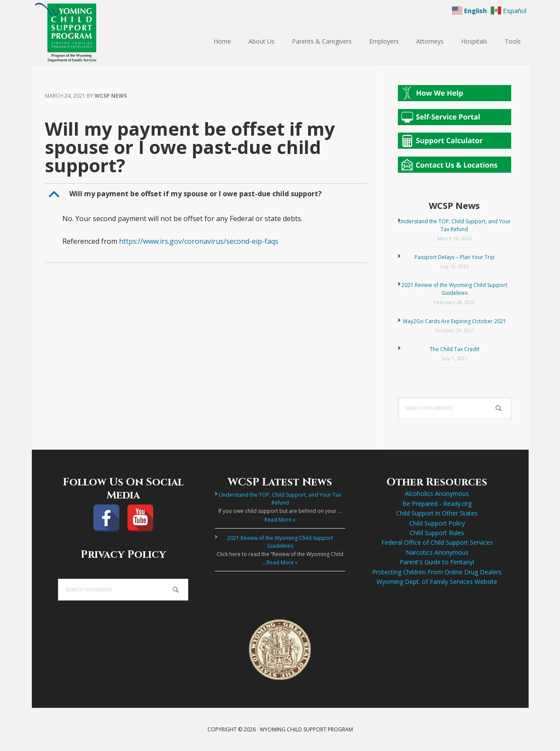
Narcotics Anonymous (437, 552)
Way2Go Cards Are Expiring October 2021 (455, 321)
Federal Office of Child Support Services (437, 542)
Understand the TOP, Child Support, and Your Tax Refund (455, 225)
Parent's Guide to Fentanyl (437, 562)
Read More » (280, 520)
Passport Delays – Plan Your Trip (455, 257)
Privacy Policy (123, 555)
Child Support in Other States (437, 513)
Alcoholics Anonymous (437, 493)
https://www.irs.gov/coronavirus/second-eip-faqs (199, 241)
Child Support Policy (437, 523)
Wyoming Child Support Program (88, 33)
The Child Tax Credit (455, 349)
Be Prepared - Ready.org (437, 504)
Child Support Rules (437, 533)
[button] (207, 194)
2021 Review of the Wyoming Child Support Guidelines (454, 289)
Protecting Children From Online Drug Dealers (437, 572)
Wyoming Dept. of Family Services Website (437, 582)
